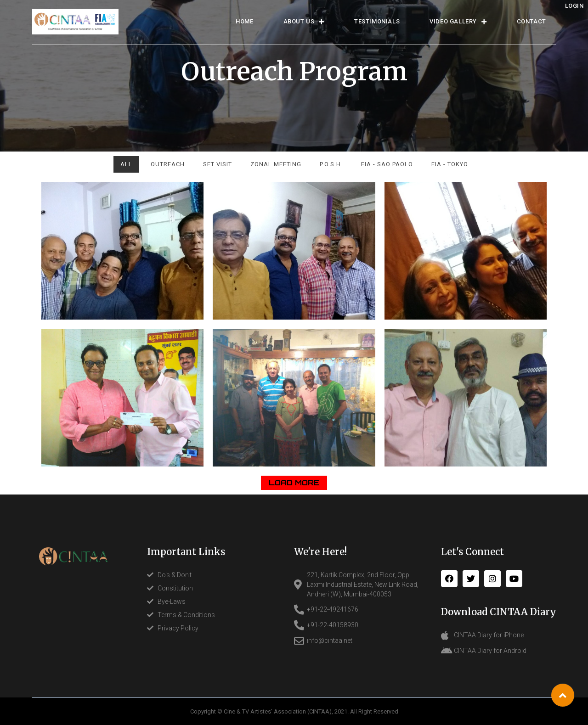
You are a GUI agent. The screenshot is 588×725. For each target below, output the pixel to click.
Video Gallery (458, 22)
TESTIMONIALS (377, 21)
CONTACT (531, 21)
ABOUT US (304, 22)
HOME (244, 21)
